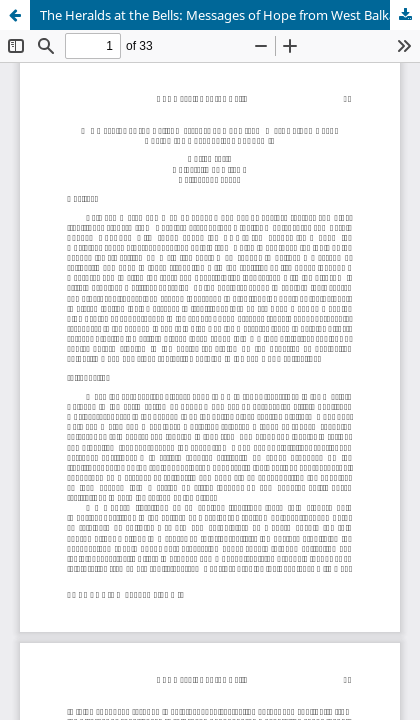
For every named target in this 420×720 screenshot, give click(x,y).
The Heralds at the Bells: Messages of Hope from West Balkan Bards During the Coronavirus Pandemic (230, 15)
